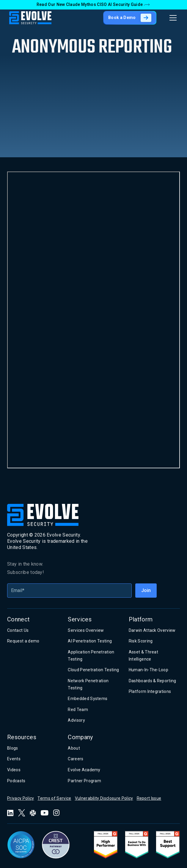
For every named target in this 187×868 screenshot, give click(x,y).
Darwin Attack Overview (152, 630)
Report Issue (149, 798)
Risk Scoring (141, 641)
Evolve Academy (84, 770)
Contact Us (18, 630)
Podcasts (16, 781)
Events (14, 759)
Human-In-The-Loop (148, 670)
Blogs (13, 748)
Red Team (78, 710)
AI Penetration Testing (90, 641)
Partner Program (84, 781)
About (74, 748)
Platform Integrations (150, 691)
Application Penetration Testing (91, 656)
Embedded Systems (88, 699)
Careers (76, 759)
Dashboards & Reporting (153, 681)
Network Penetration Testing (88, 684)
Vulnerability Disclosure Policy (104, 798)
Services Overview (86, 630)
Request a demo (23, 641)
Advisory (76, 720)
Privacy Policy (21, 798)
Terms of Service (54, 798)
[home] (30, 18)
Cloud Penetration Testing (93, 670)
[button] (172, 18)
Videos (14, 770)
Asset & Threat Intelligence (143, 656)
